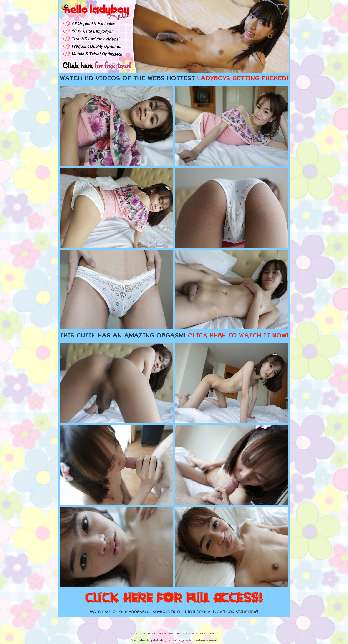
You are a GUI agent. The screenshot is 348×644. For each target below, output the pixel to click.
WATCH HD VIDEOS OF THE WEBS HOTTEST (174, 78)
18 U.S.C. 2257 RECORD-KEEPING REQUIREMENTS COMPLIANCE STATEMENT (174, 634)
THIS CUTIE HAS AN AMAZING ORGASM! (174, 336)
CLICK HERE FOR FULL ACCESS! (174, 598)
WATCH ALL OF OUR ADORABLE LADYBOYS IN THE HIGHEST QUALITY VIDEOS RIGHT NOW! (174, 612)
